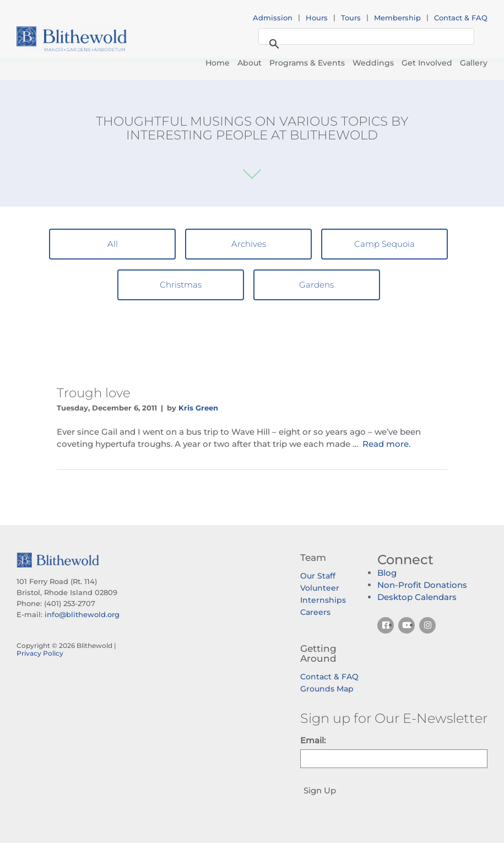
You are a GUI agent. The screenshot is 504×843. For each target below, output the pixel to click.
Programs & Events (307, 63)
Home (218, 63)
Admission (273, 18)
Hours (317, 18)
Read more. (386, 444)
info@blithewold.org (82, 614)
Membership (397, 18)
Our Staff (318, 576)
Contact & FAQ (461, 18)
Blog (387, 573)
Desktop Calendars (417, 597)
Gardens (316, 285)
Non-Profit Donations (422, 585)
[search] (365, 37)
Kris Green (198, 408)
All (113, 244)
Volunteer (320, 588)
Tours (351, 18)
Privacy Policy (40, 653)
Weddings (373, 63)
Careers (315, 612)
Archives (249, 244)
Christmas (181, 285)
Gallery (474, 63)
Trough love (94, 393)
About (250, 63)
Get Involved (427, 63)
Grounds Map (327, 689)
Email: (313, 740)
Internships (323, 600)
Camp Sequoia (384, 244)
